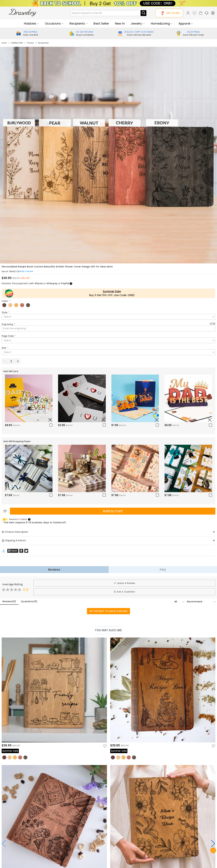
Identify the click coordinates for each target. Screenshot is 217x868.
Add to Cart (113, 511)
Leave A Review (125, 583)
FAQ (163, 570)
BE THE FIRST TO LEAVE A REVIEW (108, 611)
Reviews (54, 570)
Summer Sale (112, 291)
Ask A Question (125, 592)
